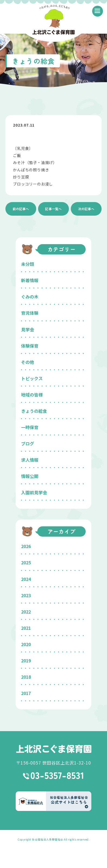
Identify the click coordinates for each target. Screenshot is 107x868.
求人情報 (30, 460)
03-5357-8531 (54, 776)
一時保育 (30, 427)
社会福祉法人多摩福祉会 (48, 839)
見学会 (28, 329)
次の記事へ (86, 209)
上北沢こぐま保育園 (54, 749)
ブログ (28, 444)
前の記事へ (21, 209)
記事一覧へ (54, 209)
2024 (26, 579)
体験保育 (30, 346)
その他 (28, 362)
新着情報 (30, 280)
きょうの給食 (34, 411)
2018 (26, 677)
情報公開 (30, 476)
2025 (26, 562)
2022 (26, 612)
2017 (26, 693)
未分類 (28, 264)
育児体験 (30, 313)
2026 (26, 546)
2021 (26, 628)
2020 (26, 644)
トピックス (32, 378)
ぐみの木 (30, 297)
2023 (26, 595)
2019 (26, 661)
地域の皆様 (32, 395)
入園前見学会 (34, 492)
